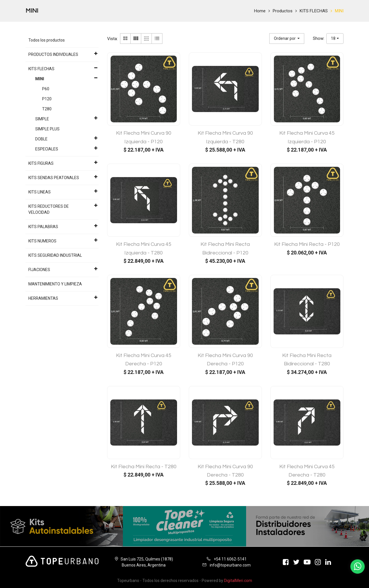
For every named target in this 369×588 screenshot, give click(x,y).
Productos (283, 11)
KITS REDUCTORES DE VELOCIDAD (49, 209)
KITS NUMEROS (42, 241)
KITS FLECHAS (314, 11)
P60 (46, 89)
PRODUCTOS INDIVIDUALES (53, 54)
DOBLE (41, 139)
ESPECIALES (47, 149)
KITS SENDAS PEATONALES (54, 178)
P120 (47, 99)
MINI (339, 11)
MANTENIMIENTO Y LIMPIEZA (55, 284)
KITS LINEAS (40, 192)
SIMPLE (42, 119)
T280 (47, 109)
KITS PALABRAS (43, 227)
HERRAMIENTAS (43, 298)
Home (260, 11)
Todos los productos (47, 40)
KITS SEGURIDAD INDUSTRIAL (55, 255)
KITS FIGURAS (41, 163)
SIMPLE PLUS (47, 129)
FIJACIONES (39, 270)
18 (333, 38)
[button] (287, 39)
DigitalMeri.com (238, 581)
